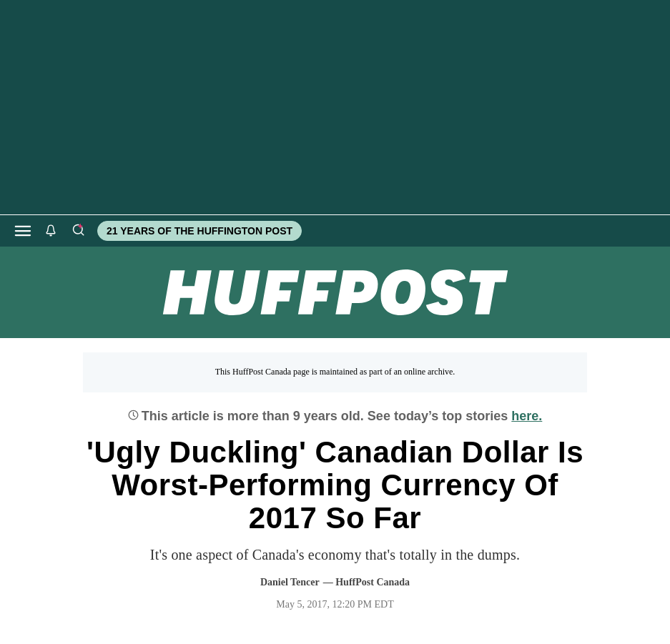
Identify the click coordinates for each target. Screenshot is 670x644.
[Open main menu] (23, 231)
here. (527, 416)
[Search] (78, 231)
